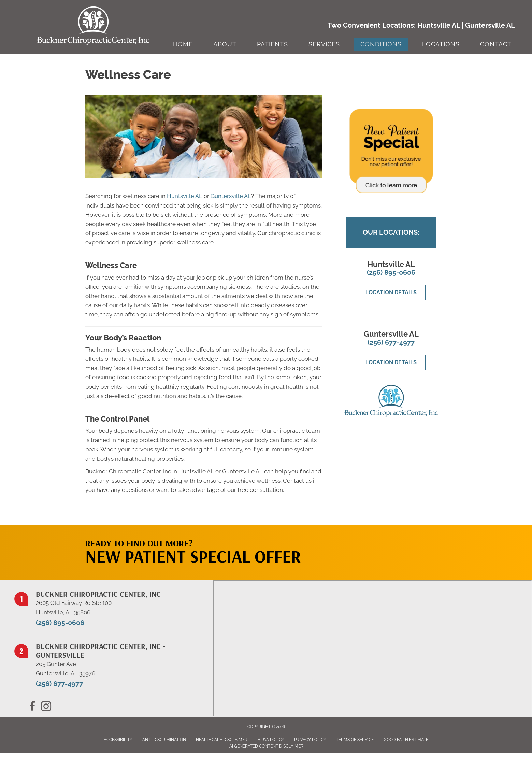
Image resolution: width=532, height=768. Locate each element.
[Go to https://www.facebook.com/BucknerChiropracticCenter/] (32, 707)
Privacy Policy (310, 740)
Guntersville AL (490, 25)
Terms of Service (355, 740)
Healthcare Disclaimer (222, 740)
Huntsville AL (439, 25)
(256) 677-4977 (391, 342)
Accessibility (118, 740)
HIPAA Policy (271, 740)
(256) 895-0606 (391, 272)
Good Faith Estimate (406, 740)
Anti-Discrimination (164, 740)
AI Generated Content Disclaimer (266, 746)
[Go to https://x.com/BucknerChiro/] (46, 707)
